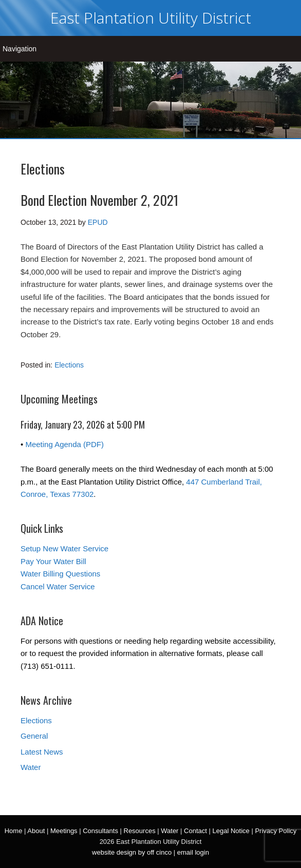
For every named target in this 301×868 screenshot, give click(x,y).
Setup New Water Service (64, 548)
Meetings (64, 831)
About (36, 831)
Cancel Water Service (58, 586)
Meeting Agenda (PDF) (64, 444)
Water (31, 767)
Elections (69, 365)
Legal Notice (231, 831)
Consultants (100, 831)
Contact (195, 831)
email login (193, 852)
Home (14, 831)
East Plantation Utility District (151, 18)
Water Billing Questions (60, 574)
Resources (140, 831)
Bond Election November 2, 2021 (99, 200)
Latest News (42, 752)
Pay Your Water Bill (53, 561)
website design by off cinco (132, 852)
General (34, 736)
